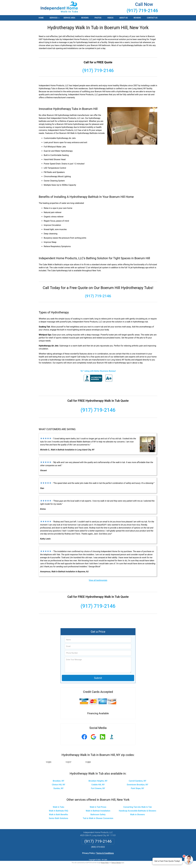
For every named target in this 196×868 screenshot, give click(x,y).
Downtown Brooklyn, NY (138, 785)
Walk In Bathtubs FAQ (58, 811)
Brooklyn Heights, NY (98, 781)
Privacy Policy (88, 853)
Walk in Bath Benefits (58, 815)
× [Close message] (181, 859)
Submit (98, 678)
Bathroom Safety (98, 815)
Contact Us (152, 18)
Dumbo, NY (58, 788)
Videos (110, 18)
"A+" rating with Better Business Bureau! (98, 371)
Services (55, 19)
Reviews (85, 18)
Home (41, 18)
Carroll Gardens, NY (137, 781)
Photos (98, 18)
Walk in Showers (137, 815)
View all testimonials (98, 580)
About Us (123, 18)
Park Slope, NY (137, 788)
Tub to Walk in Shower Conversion (98, 818)
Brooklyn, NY (58, 781)
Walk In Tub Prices (98, 807)
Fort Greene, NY (98, 788)
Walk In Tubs (58, 807)
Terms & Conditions (105, 853)
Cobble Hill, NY (98, 785)
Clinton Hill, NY (59, 785)
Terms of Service (116, 863)
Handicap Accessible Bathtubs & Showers (138, 811)
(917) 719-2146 (142, 11)
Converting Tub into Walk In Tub (138, 807)
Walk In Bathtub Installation (98, 811)
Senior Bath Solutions (58, 818)
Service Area (69, 18)
